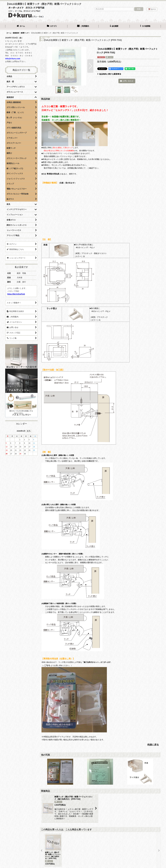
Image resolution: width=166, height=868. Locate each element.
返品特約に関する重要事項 (109, 74)
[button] (145, 26)
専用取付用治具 (53, 174)
